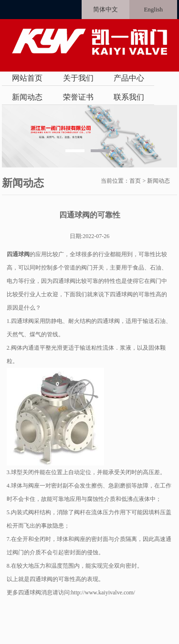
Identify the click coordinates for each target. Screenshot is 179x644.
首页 (135, 181)
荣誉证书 (78, 97)
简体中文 (105, 9)
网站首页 (27, 78)
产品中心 (129, 78)
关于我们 (78, 78)
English (153, 9)
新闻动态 (27, 97)
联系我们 (129, 97)
